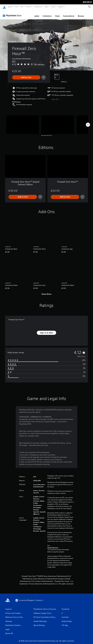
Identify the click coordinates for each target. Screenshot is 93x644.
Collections (47, 14)
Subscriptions (69, 14)
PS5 (16, 7)
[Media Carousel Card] (22, 122)
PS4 (22, 7)
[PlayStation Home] (4, 7)
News (47, 7)
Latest (37, 14)
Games (10, 7)
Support (60, 7)
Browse (81, 14)
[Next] (88, 122)
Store (53, 7)
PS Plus (29, 7)
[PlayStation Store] (13, 13)
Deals (57, 14)
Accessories (38, 7)
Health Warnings (53, 545)
